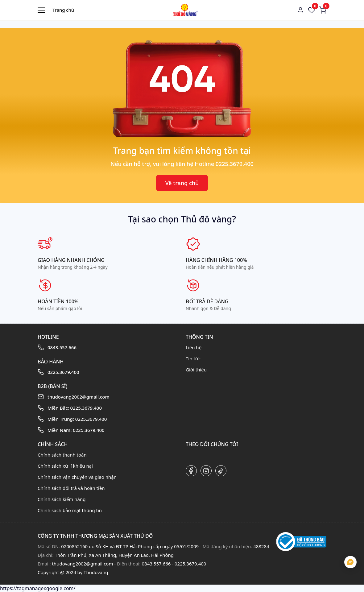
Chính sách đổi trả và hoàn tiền (71, 488)
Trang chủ (63, 10)
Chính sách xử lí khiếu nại (65, 466)
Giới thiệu (196, 370)
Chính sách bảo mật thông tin (70, 510)
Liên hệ (194, 347)
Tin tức (193, 358)
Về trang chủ (182, 183)
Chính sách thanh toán (62, 455)
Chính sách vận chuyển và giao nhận (77, 477)
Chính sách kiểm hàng (62, 499)
